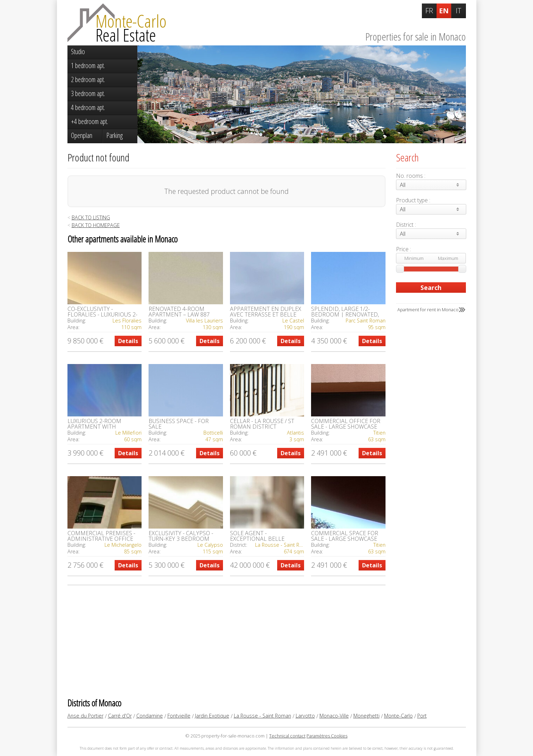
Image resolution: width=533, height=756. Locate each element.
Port (422, 716)
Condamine (150, 716)
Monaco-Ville (334, 716)
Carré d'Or (120, 716)
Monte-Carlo (398, 716)
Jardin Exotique (212, 716)
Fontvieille (179, 716)
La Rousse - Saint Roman (262, 716)
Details (128, 341)
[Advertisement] (226, 641)
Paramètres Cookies (327, 736)
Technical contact (287, 736)
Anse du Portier (85, 716)
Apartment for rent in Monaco (428, 310)
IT (459, 11)
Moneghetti (366, 716)
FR (429, 11)
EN (444, 11)
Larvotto (305, 716)
